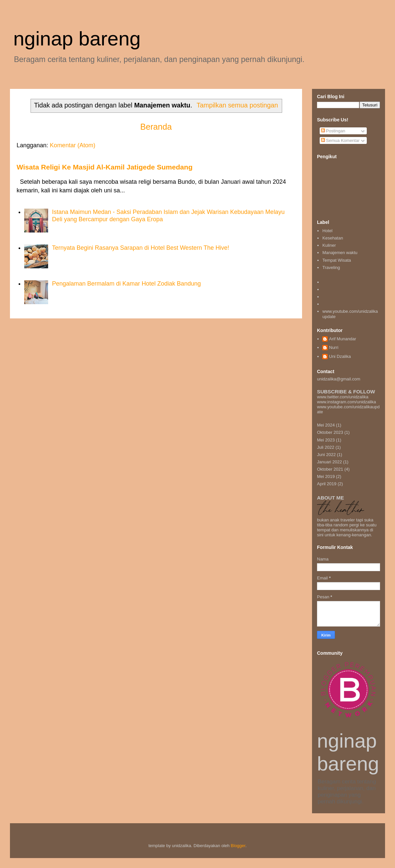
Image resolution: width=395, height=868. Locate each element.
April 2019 (327, 484)
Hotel (327, 231)
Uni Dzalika (340, 356)
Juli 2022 (326, 447)
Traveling (331, 267)
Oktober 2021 (330, 469)
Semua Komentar (340, 140)
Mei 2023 (326, 440)
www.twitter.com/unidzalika (343, 397)
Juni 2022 (326, 455)
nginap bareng (77, 39)
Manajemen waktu (340, 253)
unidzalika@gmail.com (349, 375)
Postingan (333, 131)
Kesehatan (333, 238)
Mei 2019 (326, 476)
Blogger (238, 846)
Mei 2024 (326, 425)
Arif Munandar (343, 339)
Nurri (334, 347)
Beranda (156, 127)
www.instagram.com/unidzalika (347, 402)
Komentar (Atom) (73, 145)
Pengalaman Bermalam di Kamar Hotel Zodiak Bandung (126, 284)
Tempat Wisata (337, 260)
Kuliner (329, 245)
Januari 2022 (329, 462)
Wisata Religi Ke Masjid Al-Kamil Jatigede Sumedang (105, 167)
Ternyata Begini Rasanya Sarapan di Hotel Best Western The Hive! (141, 248)
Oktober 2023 (330, 432)
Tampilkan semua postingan (237, 105)
